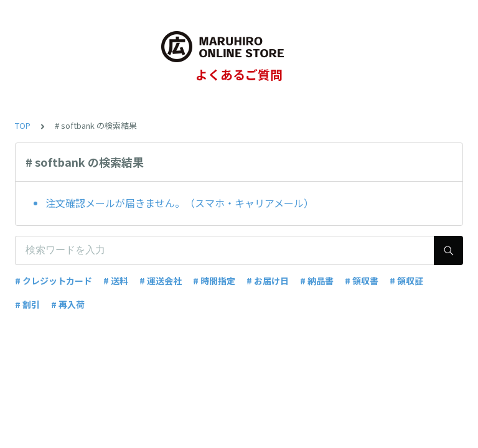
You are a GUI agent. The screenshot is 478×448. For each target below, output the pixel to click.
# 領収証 (406, 281)
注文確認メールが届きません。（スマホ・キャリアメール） (180, 203)
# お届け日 (268, 281)
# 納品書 (317, 281)
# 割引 (27, 304)
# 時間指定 (214, 281)
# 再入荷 (68, 304)
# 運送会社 (161, 281)
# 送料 (116, 281)
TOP (23, 125)
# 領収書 (362, 281)
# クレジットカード (54, 281)
